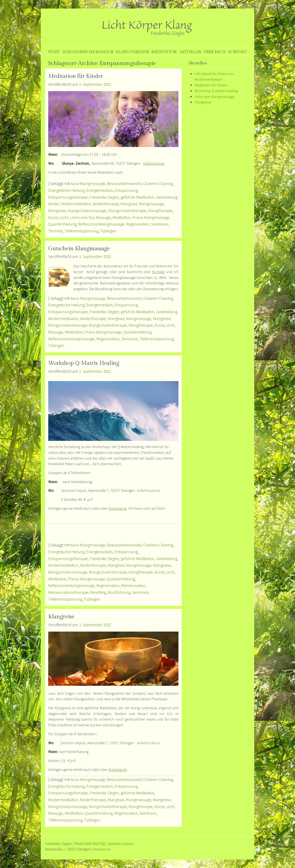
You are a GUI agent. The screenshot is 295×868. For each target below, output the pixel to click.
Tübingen (108, 231)
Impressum (102, 849)
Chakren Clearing (158, 184)
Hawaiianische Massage (88, 52)
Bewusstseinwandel (124, 184)
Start (54, 52)
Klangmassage (151, 204)
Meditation (164, 52)
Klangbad (129, 204)
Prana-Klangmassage (151, 217)
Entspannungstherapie (68, 197)
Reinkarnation (133, 585)
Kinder (54, 204)
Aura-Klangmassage (88, 184)
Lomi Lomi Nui (82, 217)
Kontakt (238, 52)
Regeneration (138, 224)
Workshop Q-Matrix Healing (84, 363)
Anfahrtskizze (154, 163)
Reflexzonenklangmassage (101, 224)
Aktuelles (190, 52)
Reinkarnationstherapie (68, 592)
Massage (103, 217)
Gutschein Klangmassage (79, 249)
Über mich (215, 52)
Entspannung (126, 190)
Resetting (98, 592)
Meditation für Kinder (76, 76)
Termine (55, 231)
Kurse (53, 217)
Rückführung (119, 592)
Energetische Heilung (66, 190)
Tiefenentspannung (81, 231)
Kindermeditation (76, 204)
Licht (64, 217)
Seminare (160, 224)
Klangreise (57, 211)
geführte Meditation (137, 197)
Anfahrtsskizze (148, 490)
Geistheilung (167, 197)
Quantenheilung (62, 224)
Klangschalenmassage (87, 211)
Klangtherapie (132, 52)
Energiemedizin (99, 190)
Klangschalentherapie (127, 211)
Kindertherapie (106, 204)
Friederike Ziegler (104, 197)
